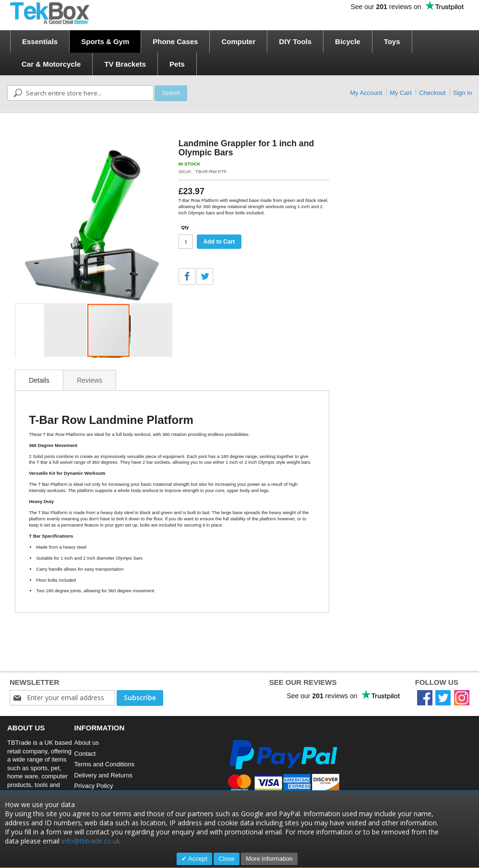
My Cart (401, 93)
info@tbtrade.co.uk (91, 841)
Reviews (90, 380)
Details (39, 380)
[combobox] (80, 93)
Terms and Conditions (105, 764)
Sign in (463, 93)
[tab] (39, 380)
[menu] (243, 53)
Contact (85, 754)
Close (226, 859)
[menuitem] (40, 41)
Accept (197, 859)
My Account (366, 93)
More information (269, 859)
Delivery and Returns (103, 775)
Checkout (432, 93)
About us (87, 743)
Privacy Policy (94, 786)
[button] (66, 330)
